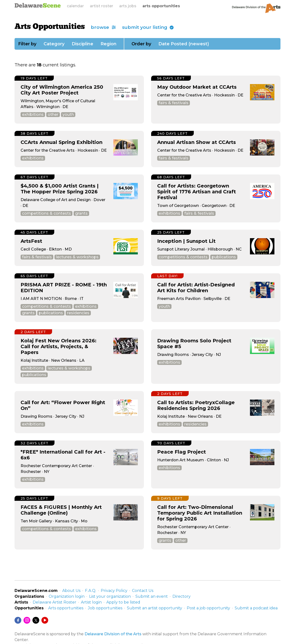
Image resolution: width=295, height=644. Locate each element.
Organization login (67, 596)
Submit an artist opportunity (155, 608)
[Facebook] (18, 620)
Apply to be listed (123, 602)
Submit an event (152, 596)
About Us (71, 591)
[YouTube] (45, 620)
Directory (182, 596)
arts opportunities (161, 6)
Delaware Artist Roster (54, 602)
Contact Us (143, 591)
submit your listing (148, 27)
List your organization (110, 596)
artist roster (101, 6)
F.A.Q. (91, 591)
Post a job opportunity (208, 608)
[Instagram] (27, 620)
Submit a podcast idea (256, 608)
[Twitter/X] (36, 620)
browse (103, 27)
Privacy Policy (114, 591)
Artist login (91, 602)
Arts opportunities (66, 608)
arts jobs (128, 6)
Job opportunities (105, 608)
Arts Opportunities (50, 27)
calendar (75, 6)
